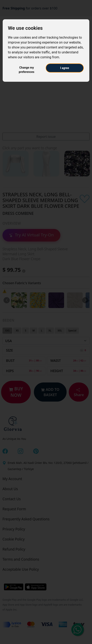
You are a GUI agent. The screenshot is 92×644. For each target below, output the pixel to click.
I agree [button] (65, 68)
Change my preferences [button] (27, 70)
